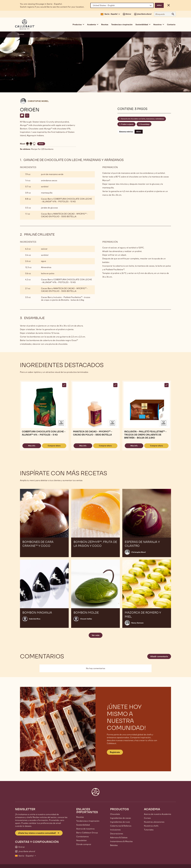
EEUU (139, 132)
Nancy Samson (137, 623)
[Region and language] (122, 5)
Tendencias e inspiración (122, 25)
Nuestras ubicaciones (154, 822)
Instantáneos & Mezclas (121, 841)
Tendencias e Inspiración (88, 821)
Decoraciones (117, 834)
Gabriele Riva (35, 619)
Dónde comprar (84, 844)
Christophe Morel (38, 101)
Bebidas (114, 845)
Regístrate (115, 752)
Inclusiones (115, 830)
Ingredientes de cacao (121, 818)
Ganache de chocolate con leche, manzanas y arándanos (142, 119)
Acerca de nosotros (85, 829)
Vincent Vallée (86, 619)
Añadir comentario (159, 656)
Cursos (147, 818)
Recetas (105, 25)
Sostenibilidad (83, 825)
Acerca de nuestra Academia (158, 814)
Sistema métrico (126, 132)
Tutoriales (149, 830)
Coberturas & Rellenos (121, 826)
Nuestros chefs (151, 826)
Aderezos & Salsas (119, 837)
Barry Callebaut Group (87, 833)
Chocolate (115, 814)
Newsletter (82, 840)
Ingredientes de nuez (120, 822)
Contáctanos (82, 836)
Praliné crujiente (127, 124)
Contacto (171, 25)
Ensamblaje (145, 124)
